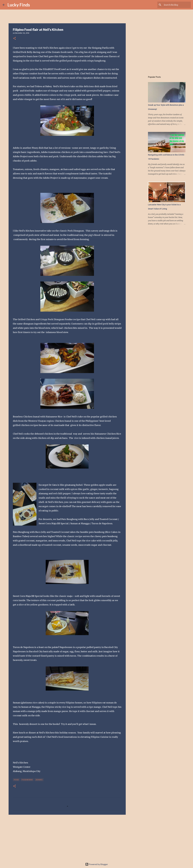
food (16, 780)
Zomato (39, 780)
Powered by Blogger (97, 864)
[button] (14, 38)
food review (27, 780)
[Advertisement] (67, 837)
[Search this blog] (177, 5)
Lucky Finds (19, 5)
